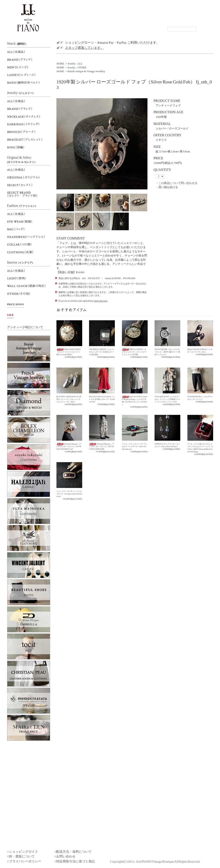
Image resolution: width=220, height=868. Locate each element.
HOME (60, 64)
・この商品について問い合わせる (177, 183)
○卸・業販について (21, 856)
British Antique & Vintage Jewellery (86, 71)
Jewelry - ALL (75, 64)
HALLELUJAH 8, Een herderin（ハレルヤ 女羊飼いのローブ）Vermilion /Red (102, 399)
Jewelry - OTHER (77, 67)
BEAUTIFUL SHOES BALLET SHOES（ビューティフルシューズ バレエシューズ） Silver (69, 399)
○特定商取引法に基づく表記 (75, 861)
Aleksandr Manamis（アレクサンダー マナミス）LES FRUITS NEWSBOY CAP (69, 447)
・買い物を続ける (167, 187)
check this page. (101, 301)
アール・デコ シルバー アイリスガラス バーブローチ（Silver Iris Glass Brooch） (134, 447)
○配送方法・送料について (73, 852)
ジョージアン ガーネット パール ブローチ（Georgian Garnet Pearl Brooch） (69, 494)
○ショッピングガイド (23, 852)
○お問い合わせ (65, 856)
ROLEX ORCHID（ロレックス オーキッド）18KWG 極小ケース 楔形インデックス (167, 352)
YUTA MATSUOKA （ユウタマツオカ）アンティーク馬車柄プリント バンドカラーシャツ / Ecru (167, 399)
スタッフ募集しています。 (84, 48)
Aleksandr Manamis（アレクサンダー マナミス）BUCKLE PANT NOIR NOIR (102, 447)
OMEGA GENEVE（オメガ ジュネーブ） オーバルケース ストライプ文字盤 (134, 352)
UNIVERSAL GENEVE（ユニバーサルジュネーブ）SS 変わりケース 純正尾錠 (102, 352)
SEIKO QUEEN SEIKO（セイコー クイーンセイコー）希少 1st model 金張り (69, 352)
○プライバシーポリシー (24, 861)
